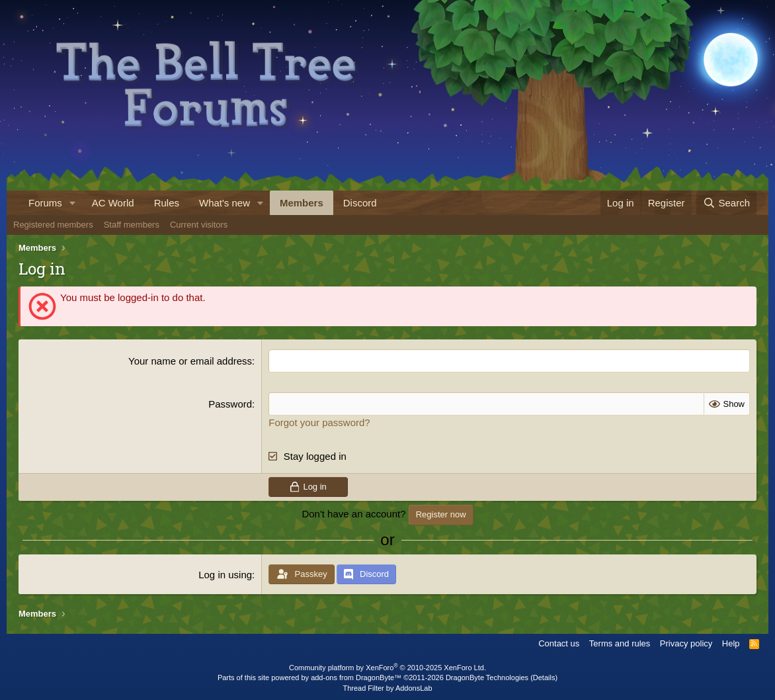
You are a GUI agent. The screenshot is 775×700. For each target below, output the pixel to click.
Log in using (225, 575)
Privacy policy (686, 643)
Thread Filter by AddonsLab (387, 688)
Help (731, 643)
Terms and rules (620, 643)
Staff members (132, 225)
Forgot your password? (319, 422)
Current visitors (199, 225)
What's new (224, 203)
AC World (113, 203)
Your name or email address (190, 361)
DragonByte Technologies (487, 678)
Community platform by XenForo (387, 668)
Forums (45, 203)
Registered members (53, 225)
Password (230, 404)
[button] (73, 203)
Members (302, 203)
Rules (167, 203)
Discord (360, 203)
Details (544, 678)
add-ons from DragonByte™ (356, 678)
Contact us (559, 643)
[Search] (726, 203)
